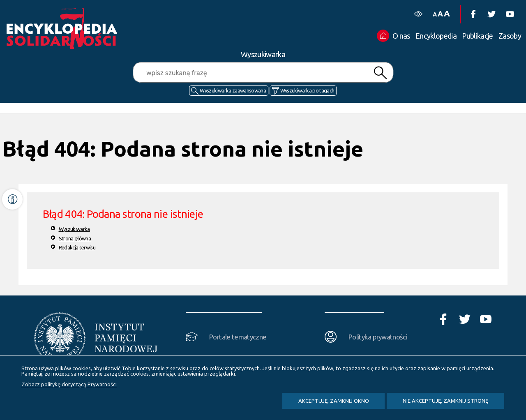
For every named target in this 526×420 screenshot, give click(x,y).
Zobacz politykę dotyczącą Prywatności (69, 384)
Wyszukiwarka (74, 229)
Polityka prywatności (378, 337)
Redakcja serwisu (77, 247)
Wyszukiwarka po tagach (307, 90)
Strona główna (75, 238)
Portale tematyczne (238, 337)
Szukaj (381, 73)
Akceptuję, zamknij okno (334, 401)
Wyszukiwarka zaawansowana (233, 90)
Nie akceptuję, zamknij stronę (445, 401)
